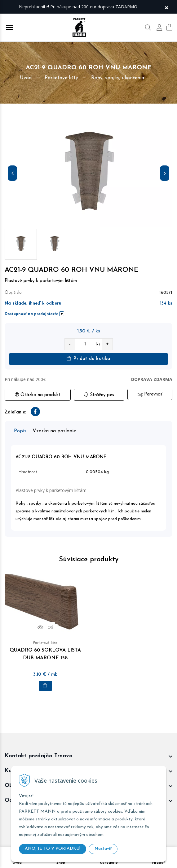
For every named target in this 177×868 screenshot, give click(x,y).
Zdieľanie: (15, 412)
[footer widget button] (88, 756)
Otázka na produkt (38, 395)
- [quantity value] (70, 344)
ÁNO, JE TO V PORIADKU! (53, 849)
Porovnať (150, 394)
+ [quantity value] (107, 344)
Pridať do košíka (88, 359)
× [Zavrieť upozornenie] (166, 7)
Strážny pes (99, 395)
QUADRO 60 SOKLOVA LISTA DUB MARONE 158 (45, 650)
